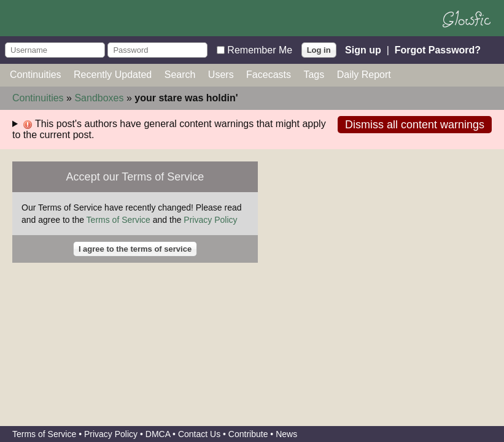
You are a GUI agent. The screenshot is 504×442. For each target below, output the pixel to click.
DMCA (158, 434)
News (286, 434)
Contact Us (199, 434)
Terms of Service (118, 220)
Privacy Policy (210, 220)
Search (180, 75)
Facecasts (269, 75)
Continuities (36, 75)
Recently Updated (113, 75)
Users (221, 75)
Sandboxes (99, 98)
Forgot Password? (438, 49)
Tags (314, 75)
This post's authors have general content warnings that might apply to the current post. (169, 129)
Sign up (363, 49)
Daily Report (364, 75)
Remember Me (260, 49)
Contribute (248, 434)
